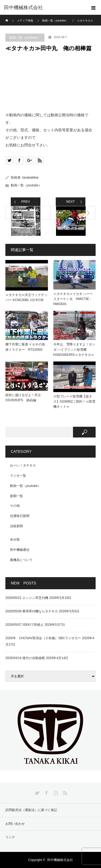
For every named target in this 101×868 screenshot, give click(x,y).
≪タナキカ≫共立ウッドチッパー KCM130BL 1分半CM (26, 297)
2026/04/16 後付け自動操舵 (25, 658)
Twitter (37, 792)
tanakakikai (30, 178)
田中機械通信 (20, 550)
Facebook (46, 792)
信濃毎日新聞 (20, 516)
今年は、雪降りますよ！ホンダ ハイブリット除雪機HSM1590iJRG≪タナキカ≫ (74, 349)
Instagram (55, 792)
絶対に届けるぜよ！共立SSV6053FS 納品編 (23, 398)
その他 (15, 506)
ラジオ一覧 (18, 476)
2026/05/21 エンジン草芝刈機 (27, 598)
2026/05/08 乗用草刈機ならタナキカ (32, 611)
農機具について (21, 560)
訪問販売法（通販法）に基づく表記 (31, 810)
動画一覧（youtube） (25, 38)
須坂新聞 (16, 526)
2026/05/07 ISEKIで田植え (25, 625)
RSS (64, 792)
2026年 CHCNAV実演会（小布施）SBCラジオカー (43, 638)
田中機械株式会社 (23, 8)
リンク (10, 837)
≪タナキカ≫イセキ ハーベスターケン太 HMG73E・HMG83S (73, 299)
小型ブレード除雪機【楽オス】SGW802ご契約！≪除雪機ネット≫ (74, 402)
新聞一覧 (16, 496)
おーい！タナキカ (23, 465)
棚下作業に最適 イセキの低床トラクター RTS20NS (25, 347)
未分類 (15, 540)
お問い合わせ (15, 824)
